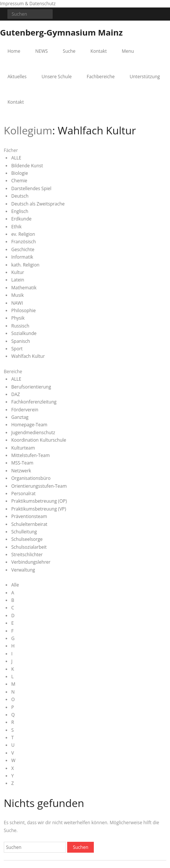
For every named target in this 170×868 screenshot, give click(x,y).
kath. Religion (25, 265)
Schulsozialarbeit (29, 547)
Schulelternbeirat (29, 524)
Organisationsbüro (31, 478)
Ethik (17, 227)
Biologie (20, 173)
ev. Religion (23, 234)
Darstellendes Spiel (31, 188)
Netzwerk (21, 471)
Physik (18, 318)
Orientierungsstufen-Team (39, 486)
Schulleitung (24, 532)
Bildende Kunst (27, 166)
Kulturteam (23, 448)
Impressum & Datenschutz (28, 4)
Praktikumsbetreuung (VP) (39, 509)
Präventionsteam (29, 516)
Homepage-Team (29, 425)
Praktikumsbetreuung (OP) (39, 501)
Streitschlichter (27, 555)
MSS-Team (22, 463)
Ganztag (20, 417)
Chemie (19, 181)
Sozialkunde (24, 333)
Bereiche (13, 371)
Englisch (20, 211)
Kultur (18, 272)
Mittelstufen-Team (31, 455)
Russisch (20, 326)
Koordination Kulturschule (39, 440)
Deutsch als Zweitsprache (38, 204)
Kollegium (28, 130)
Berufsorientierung (31, 387)
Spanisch (21, 341)
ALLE (16, 158)
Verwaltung (23, 570)
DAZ (16, 394)
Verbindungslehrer (31, 562)
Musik (17, 295)
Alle (15, 585)
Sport (17, 349)
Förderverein (25, 410)
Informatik (22, 257)
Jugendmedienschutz (33, 433)
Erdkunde (21, 219)
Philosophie (23, 310)
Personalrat (23, 494)
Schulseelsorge (27, 539)
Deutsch (20, 196)
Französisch (24, 242)
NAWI (17, 303)
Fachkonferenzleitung (34, 402)
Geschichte (23, 249)
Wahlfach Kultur (28, 356)
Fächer (11, 150)
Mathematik (24, 288)
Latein (18, 280)
